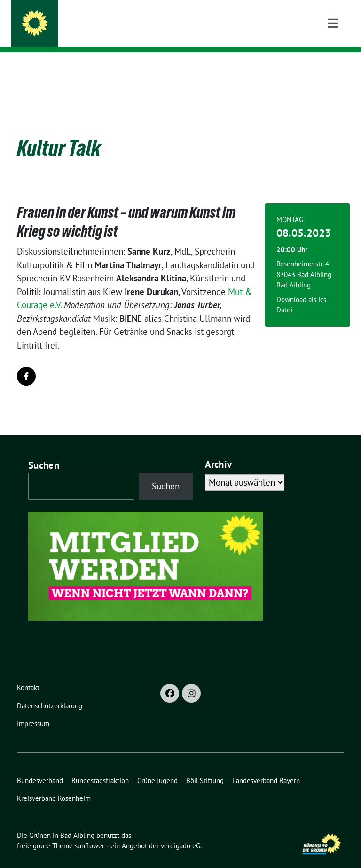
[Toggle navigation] (333, 67)
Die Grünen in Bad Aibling (114, 20)
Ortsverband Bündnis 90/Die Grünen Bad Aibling (155, 33)
